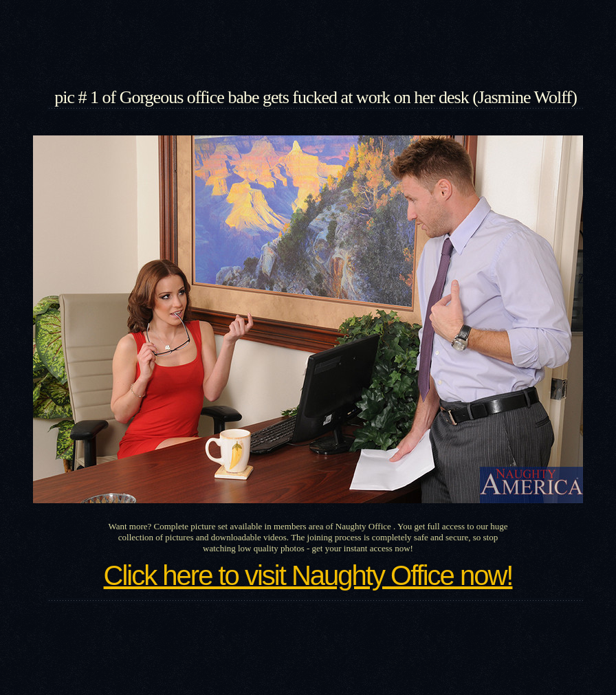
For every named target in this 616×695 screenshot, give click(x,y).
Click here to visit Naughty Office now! (308, 575)
